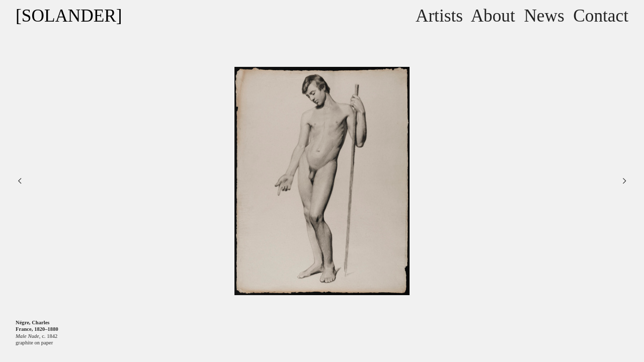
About (493, 16)
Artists (439, 16)
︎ (20, 181)
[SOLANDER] (69, 16)
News (544, 16)
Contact (601, 16)
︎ (624, 181)
